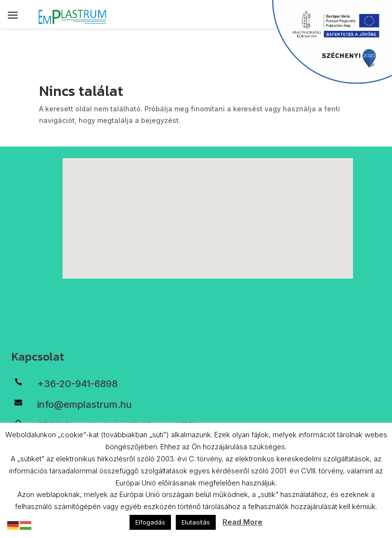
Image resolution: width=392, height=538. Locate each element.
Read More (242, 522)
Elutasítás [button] (196, 522)
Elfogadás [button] (150, 522)
